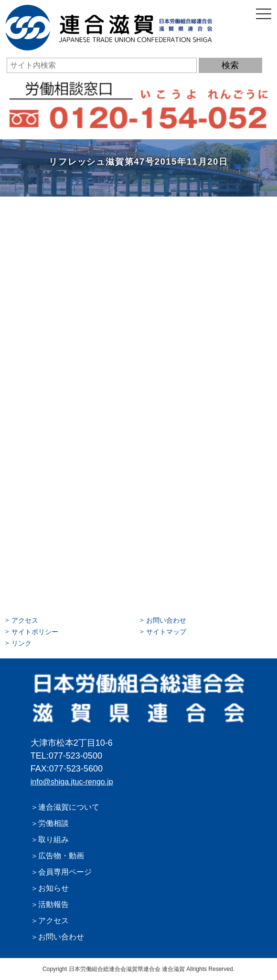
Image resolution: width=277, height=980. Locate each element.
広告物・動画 (61, 856)
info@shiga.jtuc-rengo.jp (72, 782)
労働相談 (53, 823)
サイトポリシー (35, 632)
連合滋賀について (69, 807)
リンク (21, 643)
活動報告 (53, 904)
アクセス (25, 620)
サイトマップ (166, 632)
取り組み (53, 839)
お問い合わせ (166, 620)
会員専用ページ (65, 872)
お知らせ (53, 888)
